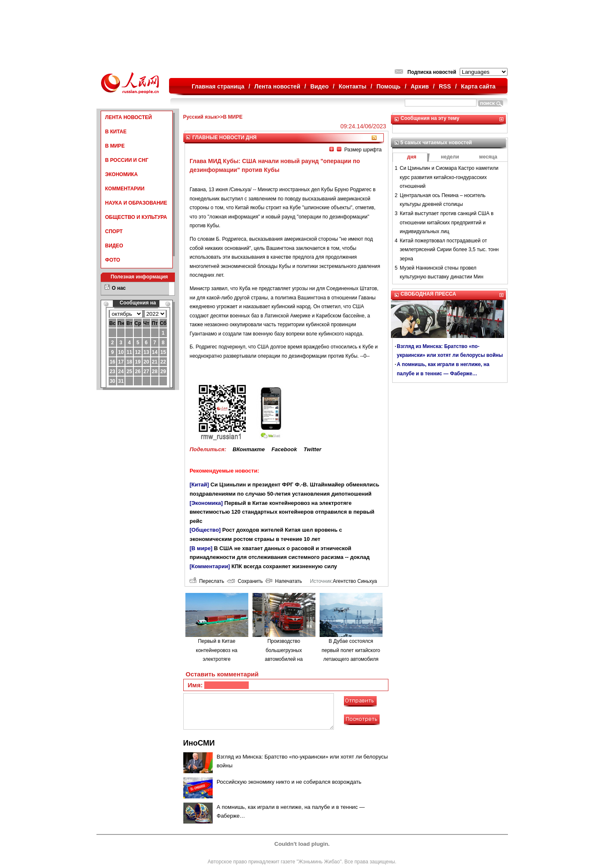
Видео (320, 86)
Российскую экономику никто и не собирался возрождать (289, 782)
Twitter (312, 449)
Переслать (207, 581)
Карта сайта (478, 86)
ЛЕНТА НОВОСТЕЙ (129, 117)
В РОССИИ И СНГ (127, 160)
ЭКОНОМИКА (122, 174)
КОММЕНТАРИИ (125, 189)
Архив (420, 86)
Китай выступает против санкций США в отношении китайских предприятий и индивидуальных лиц (447, 222)
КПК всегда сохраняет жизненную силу (284, 566)
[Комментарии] (210, 566)
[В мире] (201, 548)
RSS (445, 86)
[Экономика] (206, 503)
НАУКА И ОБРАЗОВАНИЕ (136, 203)
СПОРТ (114, 231)
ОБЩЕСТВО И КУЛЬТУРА (136, 217)
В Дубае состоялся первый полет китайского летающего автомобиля (351, 650)
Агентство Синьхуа (355, 581)
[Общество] (205, 530)
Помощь (388, 86)
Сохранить (245, 581)
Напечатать (284, 581)
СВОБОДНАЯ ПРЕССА (428, 294)
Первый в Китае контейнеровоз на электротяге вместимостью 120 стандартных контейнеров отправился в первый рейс (282, 512)
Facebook (284, 449)
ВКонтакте (249, 449)
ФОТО (113, 260)
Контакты (353, 86)
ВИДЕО (114, 246)
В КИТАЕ (116, 132)
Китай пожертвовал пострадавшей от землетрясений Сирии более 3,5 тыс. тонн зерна (449, 250)
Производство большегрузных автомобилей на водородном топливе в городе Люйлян (284, 659)
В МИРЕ (115, 146)
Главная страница (218, 86)
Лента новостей (277, 86)
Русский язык (200, 117)
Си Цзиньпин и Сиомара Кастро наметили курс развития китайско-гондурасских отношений (449, 177)
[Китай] (199, 485)
